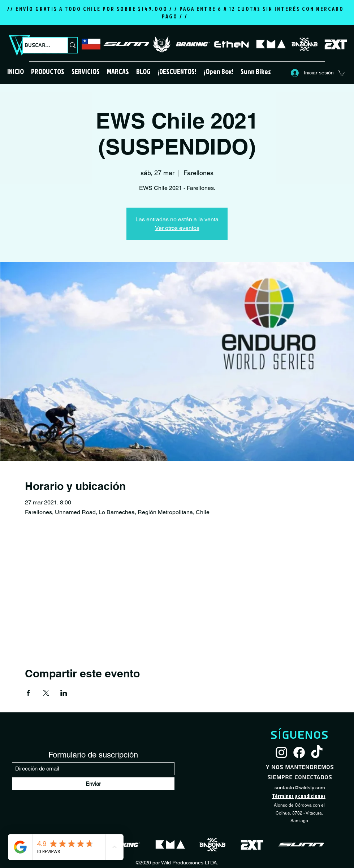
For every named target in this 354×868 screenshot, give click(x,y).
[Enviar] (93, 784)
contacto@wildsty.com (300, 787)
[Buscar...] (38, 45)
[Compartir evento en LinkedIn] (64, 693)
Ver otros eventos (177, 228)
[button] (48, 71)
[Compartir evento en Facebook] (28, 693)
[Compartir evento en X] (46, 693)
